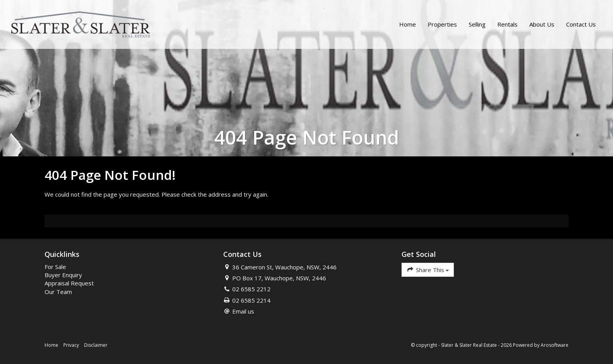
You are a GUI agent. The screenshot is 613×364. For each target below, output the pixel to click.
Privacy (71, 345)
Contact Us (581, 25)
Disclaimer (96, 345)
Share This (427, 270)
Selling (477, 25)
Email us (243, 311)
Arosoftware (555, 345)
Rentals (507, 25)
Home (407, 25)
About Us (541, 25)
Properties (442, 25)
